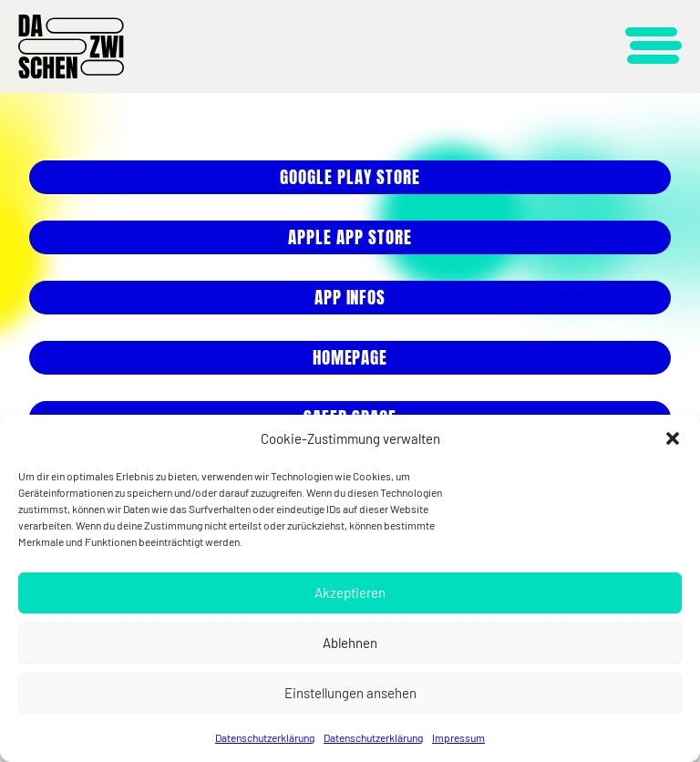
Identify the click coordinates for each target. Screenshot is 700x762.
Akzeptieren (350, 592)
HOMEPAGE (350, 357)
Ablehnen (350, 643)
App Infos (350, 297)
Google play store (350, 177)
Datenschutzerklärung (265, 737)
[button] (673, 438)
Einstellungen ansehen (350, 693)
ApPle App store (350, 237)
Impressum (458, 737)
